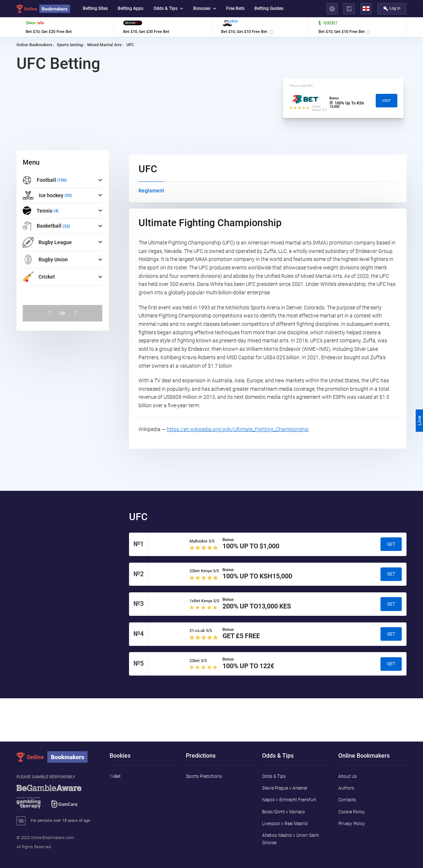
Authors (346, 788)
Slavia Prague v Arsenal (285, 788)
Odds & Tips (168, 8)
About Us (347, 776)
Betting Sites (95, 8)
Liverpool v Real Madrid (285, 823)
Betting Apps (130, 8)
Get (391, 544)
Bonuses (205, 8)
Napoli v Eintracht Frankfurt (289, 800)
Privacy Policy (352, 823)
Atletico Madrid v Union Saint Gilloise (290, 839)
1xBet (115, 776)
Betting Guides (269, 8)
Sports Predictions (204, 776)
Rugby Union (45, 260)
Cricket (39, 277)
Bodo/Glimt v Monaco (284, 812)
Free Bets (235, 8)
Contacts (347, 800)
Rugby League (47, 242)
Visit (386, 101)
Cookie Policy (352, 812)
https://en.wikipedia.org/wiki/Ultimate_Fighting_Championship (238, 429)
